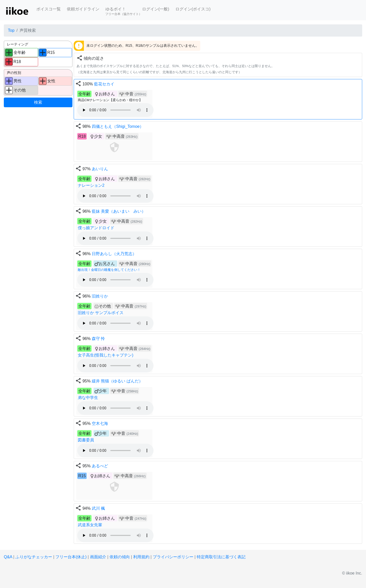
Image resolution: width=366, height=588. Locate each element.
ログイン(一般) (156, 9)
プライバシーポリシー (173, 557)
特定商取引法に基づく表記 (221, 557)
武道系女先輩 (90, 525)
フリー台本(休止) (71, 557)
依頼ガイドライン (83, 9)
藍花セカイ (104, 84)
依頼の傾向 (120, 557)
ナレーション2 (91, 185)
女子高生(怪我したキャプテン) (106, 355)
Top (11, 30)
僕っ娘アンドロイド (96, 228)
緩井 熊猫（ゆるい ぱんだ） (117, 381)
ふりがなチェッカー (34, 557)
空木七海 (100, 423)
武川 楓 (98, 508)
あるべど (100, 466)
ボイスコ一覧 (49, 9)
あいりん (100, 169)
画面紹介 (98, 557)
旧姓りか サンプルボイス (101, 313)
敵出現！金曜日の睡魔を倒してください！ (109, 270)
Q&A (8, 557)
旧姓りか (100, 296)
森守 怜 (98, 339)
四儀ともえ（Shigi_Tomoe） (118, 126)
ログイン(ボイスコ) (193, 9)
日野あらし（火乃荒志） (114, 254)
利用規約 (141, 557)
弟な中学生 (88, 398)
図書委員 (86, 440)
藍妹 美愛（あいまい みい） (119, 211)
